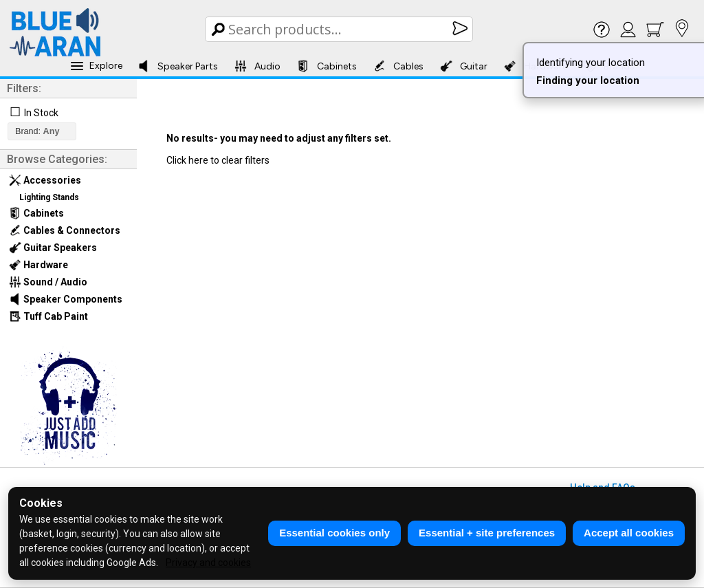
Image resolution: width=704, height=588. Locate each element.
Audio (257, 66)
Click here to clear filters (218, 160)
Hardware (38, 265)
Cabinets (327, 66)
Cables (398, 66)
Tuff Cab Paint (48, 316)
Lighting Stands (49, 197)
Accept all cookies (629, 533)
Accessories (45, 180)
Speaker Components (66, 299)
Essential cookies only (334, 533)
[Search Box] (340, 29)
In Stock (41, 113)
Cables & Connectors (65, 230)
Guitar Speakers (53, 248)
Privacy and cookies (208, 563)
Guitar (464, 66)
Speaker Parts (178, 66)
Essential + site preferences (487, 533)
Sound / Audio (48, 282)
